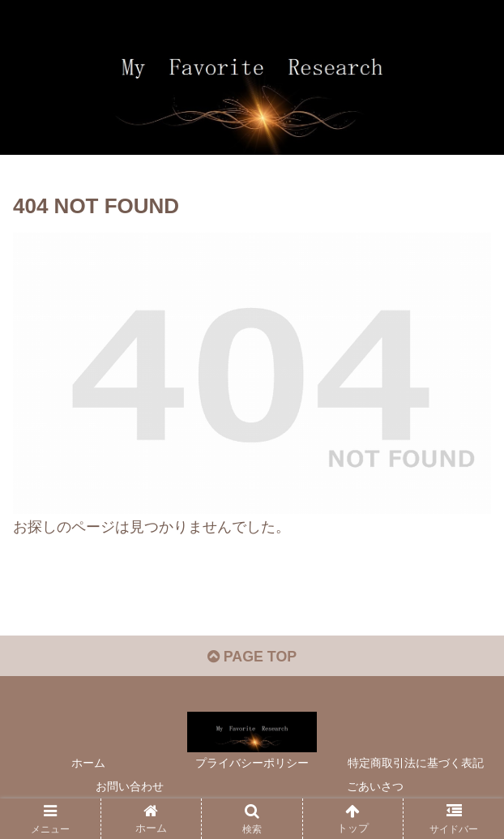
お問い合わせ (130, 787)
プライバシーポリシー (252, 764)
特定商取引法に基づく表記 (416, 764)
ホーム (88, 764)
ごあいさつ (375, 787)
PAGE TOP (252, 657)
